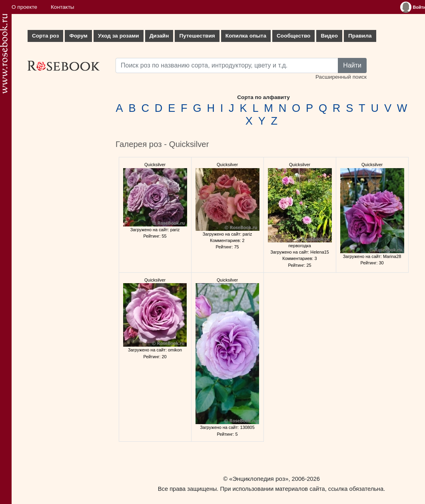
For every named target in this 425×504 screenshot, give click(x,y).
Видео (329, 36)
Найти (352, 65)
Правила (360, 36)
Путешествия (197, 36)
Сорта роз (45, 36)
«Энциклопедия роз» (259, 479)
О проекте (24, 7)
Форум (78, 36)
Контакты (63, 7)
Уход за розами (119, 36)
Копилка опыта (246, 36)
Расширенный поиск (341, 77)
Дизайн (159, 36)
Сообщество (293, 36)
